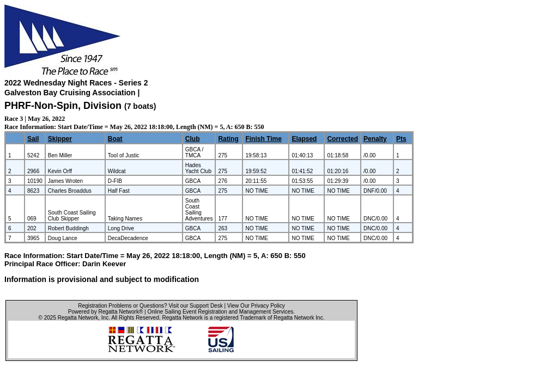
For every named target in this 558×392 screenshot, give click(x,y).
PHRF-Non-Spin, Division (64, 106)
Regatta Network (78, 318)
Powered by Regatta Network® (105, 312)
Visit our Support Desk (195, 306)
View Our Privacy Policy (256, 306)
